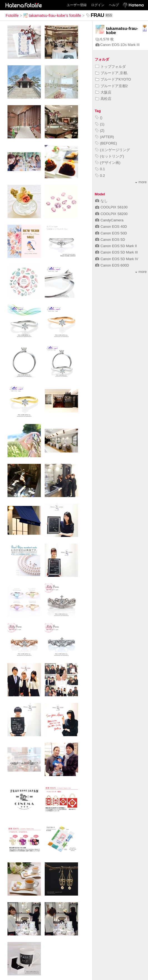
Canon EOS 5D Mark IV (117, 259)
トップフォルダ (111, 67)
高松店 (103, 99)
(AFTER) (105, 137)
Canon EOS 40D (111, 227)
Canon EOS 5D (110, 240)
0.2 (100, 176)
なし (101, 201)
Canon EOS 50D (111, 233)
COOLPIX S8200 (111, 214)
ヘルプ (114, 5)
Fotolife (12, 15)
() (99, 117)
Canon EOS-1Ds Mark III (118, 45)
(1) (100, 124)
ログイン (98, 5)
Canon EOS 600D (112, 265)
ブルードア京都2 (111, 86)
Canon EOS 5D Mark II (116, 246)
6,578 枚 (105, 39)
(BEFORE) (106, 143)
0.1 (100, 169)
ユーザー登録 (77, 5)
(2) (100, 130)
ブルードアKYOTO (113, 79)
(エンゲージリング (113, 150)
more (141, 182)
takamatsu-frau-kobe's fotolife (52, 15)
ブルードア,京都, (111, 73)
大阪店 (103, 92)
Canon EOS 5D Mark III (116, 252)
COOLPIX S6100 (111, 207)
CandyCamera (109, 220)
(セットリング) (110, 156)
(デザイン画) (108, 163)
